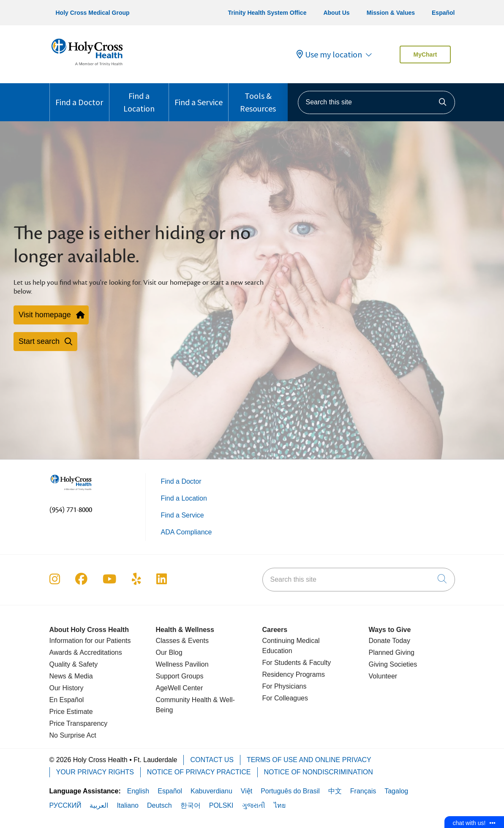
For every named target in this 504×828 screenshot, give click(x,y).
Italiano (128, 805)
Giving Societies (393, 664)
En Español (67, 700)
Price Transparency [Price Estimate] (79, 723)
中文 (335, 791)
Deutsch (159, 805)
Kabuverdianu (211, 791)
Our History (67, 688)
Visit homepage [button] (51, 315)
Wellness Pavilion (182, 664)
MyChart (425, 54)
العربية (99, 805)
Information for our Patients (90, 641)
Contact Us (212, 760)
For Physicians (285, 686)
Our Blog (169, 652)
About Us (336, 13)
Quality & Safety (74, 664)
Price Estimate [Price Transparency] (71, 712)
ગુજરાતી (254, 805)
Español (443, 13)
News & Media (71, 676)
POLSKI (221, 805)
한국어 (191, 805)
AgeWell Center (180, 688)
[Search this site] (376, 102)
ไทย (280, 805)
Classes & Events (182, 641)
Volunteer (383, 676)
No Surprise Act (73, 735)
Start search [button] (45, 341)
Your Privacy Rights (95, 772)
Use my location (329, 54)
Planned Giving (392, 652)
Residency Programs (294, 674)
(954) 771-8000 (71, 510)
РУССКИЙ (65, 805)
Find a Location (139, 98)
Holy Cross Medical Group (93, 13)
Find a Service (199, 95)
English (138, 791)
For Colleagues (285, 698)
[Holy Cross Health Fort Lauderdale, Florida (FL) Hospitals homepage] (87, 67)
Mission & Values (391, 13)
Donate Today (390, 641)
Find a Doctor (79, 95)
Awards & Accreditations (86, 652)
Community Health (184, 700)
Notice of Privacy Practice (199, 772)
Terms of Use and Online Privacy (309, 760)
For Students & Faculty (297, 663)
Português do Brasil (290, 791)
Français (363, 791)
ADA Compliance (187, 532)
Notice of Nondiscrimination (319, 772)
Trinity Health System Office (267, 13)
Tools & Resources (258, 98)
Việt (247, 791)
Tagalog (396, 791)
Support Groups (180, 676)
